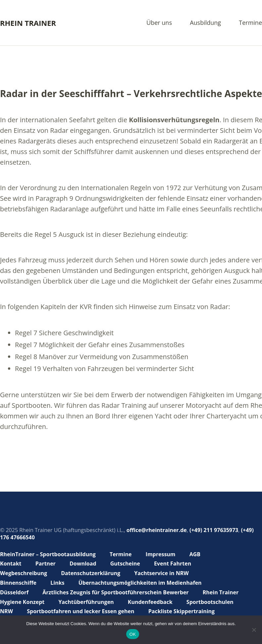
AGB (195, 554)
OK (133, 634)
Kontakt (11, 563)
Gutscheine (125, 563)
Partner (46, 563)
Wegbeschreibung (24, 573)
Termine (250, 23)
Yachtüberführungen (86, 602)
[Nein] (254, 630)
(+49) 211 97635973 (214, 530)
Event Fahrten (173, 563)
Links (57, 583)
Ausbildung (205, 23)
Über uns (159, 23)
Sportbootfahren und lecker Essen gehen (80, 611)
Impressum (161, 554)
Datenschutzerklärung (91, 573)
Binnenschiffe (18, 583)
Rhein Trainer (28, 23)
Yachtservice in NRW (161, 573)
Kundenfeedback (150, 602)
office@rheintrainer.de (157, 530)
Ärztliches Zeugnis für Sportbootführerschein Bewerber (115, 592)
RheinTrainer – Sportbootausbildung (48, 554)
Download (83, 563)
